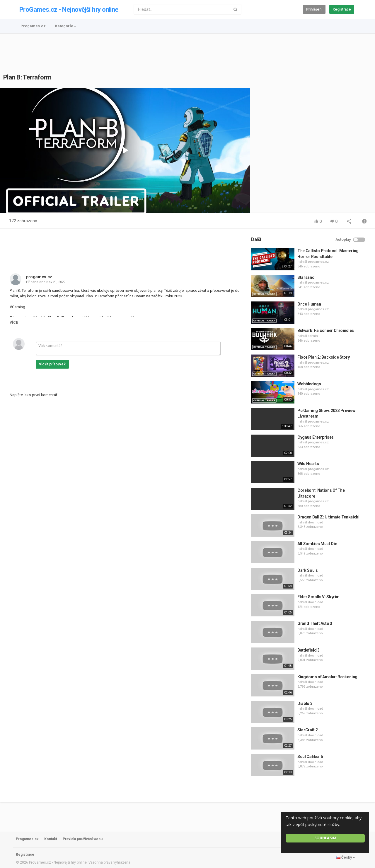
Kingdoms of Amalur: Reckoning (327, 677)
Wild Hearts (308, 464)
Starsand (306, 277)
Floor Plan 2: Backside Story (323, 357)
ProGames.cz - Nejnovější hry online (69, 10)
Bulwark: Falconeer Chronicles (326, 330)
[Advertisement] (187, 50)
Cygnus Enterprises (316, 437)
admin (313, 336)
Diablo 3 (305, 703)
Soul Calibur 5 (310, 757)
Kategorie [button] (66, 26)
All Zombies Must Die (317, 544)
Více (14, 323)
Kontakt (51, 839)
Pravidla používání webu (83, 839)
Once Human (309, 304)
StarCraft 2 (307, 730)
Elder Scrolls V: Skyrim (318, 597)
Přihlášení (314, 9)
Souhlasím (325, 838)
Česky (345, 857)
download (316, 522)
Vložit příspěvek (52, 364)
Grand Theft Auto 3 (315, 623)
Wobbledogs (309, 384)
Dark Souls (308, 570)
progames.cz (39, 277)
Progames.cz (33, 26)
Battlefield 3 (308, 650)
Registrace (342, 9)
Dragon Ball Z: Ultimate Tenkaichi (328, 517)
